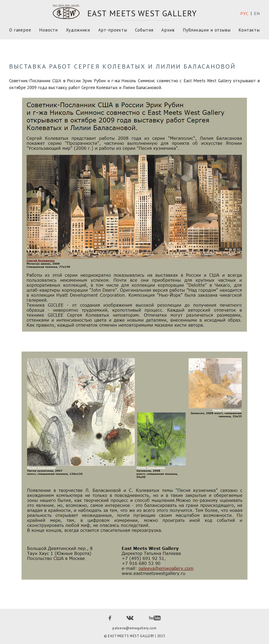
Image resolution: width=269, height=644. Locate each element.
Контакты (249, 30)
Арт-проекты (113, 30)
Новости (48, 30)
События (144, 30)
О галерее (20, 30)
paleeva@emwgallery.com (134, 628)
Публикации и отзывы (207, 30)
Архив (168, 30)
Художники (78, 30)
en (257, 13)
